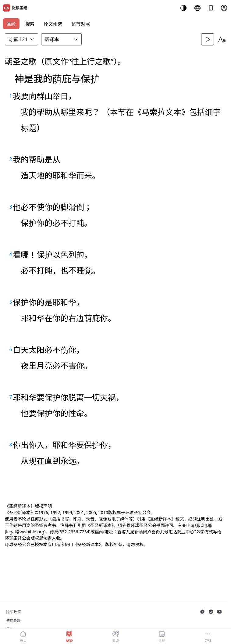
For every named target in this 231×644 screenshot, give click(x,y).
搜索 (30, 24)
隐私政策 (13, 612)
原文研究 (53, 24)
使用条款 (13, 621)
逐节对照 (81, 24)
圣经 (11, 24)
